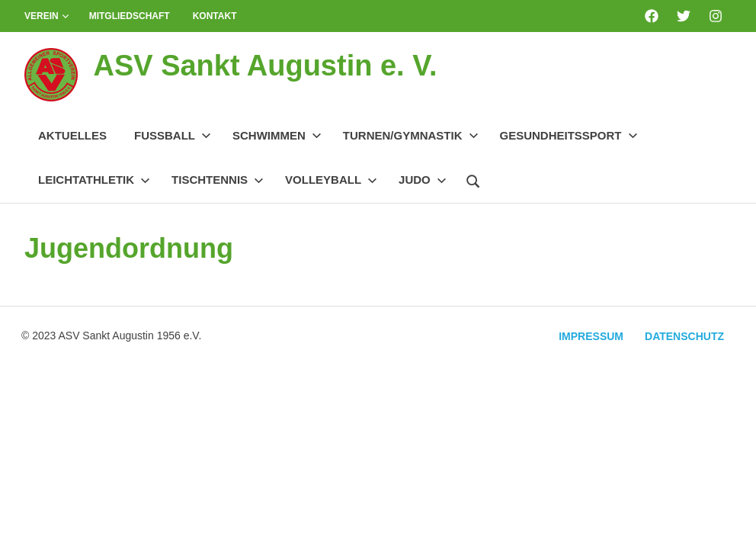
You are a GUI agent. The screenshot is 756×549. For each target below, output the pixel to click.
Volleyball (331, 180)
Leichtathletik (94, 180)
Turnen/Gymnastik (411, 135)
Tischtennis (218, 180)
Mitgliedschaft (130, 16)
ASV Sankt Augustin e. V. (265, 66)
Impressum (591, 336)
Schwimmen (277, 135)
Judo (423, 180)
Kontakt (215, 16)
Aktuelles (72, 135)
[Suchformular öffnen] (473, 179)
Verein (47, 16)
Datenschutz (684, 336)
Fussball (173, 135)
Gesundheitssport (569, 135)
